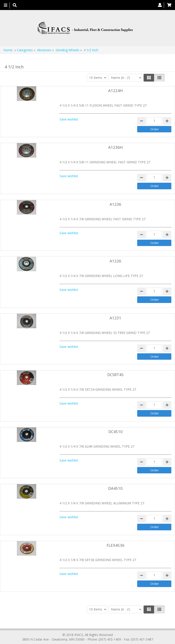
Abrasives (45, 50)
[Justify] (159, 78)
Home (8, 50)
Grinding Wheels (68, 50)
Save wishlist (69, 119)
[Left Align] (149, 78)
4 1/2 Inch (91, 50)
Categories (25, 50)
